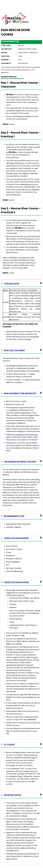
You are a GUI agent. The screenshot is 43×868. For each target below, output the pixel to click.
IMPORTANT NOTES (11, 795)
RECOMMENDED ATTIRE (13, 516)
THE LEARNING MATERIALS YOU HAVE (19, 462)
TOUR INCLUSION (10, 284)
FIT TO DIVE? (8, 745)
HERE (33, 758)
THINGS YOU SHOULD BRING (15, 538)
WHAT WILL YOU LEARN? (13, 350)
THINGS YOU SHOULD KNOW (15, 582)
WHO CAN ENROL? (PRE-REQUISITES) (19, 393)
